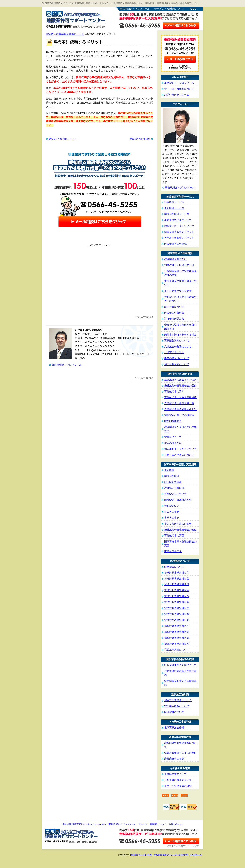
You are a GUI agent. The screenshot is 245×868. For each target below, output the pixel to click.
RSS (166, 796)
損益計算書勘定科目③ (177, 638)
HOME (192, 9)
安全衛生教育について (177, 706)
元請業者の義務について (178, 346)
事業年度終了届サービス (178, 220)
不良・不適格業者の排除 (178, 786)
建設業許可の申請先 (140, 139)
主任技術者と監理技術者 (178, 291)
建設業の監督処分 (174, 313)
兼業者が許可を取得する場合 (180, 335)
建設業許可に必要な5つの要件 (181, 380)
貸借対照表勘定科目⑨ (177, 620)
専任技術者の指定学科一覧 (179, 403)
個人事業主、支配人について (180, 449)
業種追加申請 (172, 476)
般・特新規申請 (173, 482)
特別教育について (174, 712)
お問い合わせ (176, 824)
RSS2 (175, 796)
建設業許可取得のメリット (63, 139)
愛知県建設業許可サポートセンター (76, 19)
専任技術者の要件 (174, 391)
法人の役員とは (173, 443)
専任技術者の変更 (174, 536)
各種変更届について (175, 494)
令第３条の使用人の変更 (178, 524)
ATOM (184, 796)
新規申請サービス (174, 202)
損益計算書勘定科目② (177, 632)
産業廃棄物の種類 (174, 759)
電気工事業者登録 (174, 727)
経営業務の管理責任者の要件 (180, 386)
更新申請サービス (174, 208)
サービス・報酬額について (169, 9)
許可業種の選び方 (174, 319)
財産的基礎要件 (173, 421)
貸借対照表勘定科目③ (177, 584)
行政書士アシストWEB (141, 855)
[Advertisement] (100, 282)
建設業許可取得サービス (70, 34)
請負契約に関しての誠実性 (179, 415)
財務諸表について (174, 567)
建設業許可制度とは (175, 259)
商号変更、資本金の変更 (178, 500)
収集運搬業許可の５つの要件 (180, 753)
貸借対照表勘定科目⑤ (177, 596)
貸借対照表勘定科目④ (177, 590)
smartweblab (196, 855)
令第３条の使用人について (179, 455)
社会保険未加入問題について (180, 665)
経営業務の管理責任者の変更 (180, 530)
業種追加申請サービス (177, 214)
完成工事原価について (177, 650)
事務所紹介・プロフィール (135, 9)
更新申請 (169, 470)
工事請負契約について (177, 341)
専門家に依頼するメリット (179, 238)
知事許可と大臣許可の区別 (179, 265)
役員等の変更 (172, 512)
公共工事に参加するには (178, 780)
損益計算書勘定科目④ (177, 644)
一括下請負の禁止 (174, 352)
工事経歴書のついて (175, 774)
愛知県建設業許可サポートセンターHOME (84, 824)
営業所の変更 (172, 506)
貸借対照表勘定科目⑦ (177, 608)
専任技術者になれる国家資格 (180, 397)
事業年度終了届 (173, 551)
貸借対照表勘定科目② (177, 579)
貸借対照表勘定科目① (177, 573)
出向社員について (174, 307)
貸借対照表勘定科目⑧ (177, 614)
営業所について (173, 437)
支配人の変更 (172, 518)
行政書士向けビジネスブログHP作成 (171, 855)
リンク (196, 846)
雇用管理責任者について (178, 700)
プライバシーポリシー (178, 846)
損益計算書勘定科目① (177, 626)
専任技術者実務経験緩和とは (180, 409)
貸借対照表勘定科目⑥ (177, 602)
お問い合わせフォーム (177, 95)
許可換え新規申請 (174, 488)
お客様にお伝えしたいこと (179, 226)
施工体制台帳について (177, 364)
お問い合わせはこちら (181, 25)
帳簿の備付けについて (177, 358)
